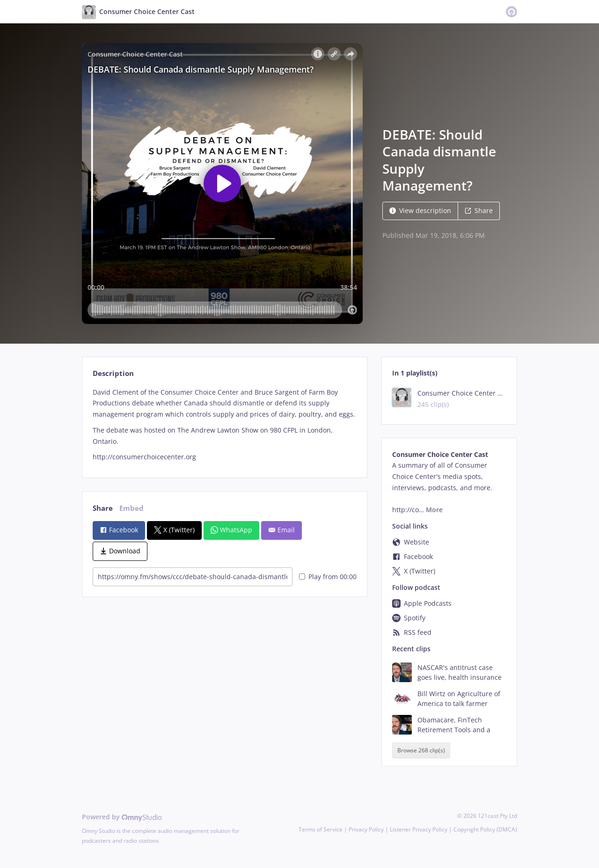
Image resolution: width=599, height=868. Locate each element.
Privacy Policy (366, 829)
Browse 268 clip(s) (421, 750)
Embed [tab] (131, 508)
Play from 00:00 (328, 577)
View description (420, 210)
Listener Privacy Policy (419, 829)
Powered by (122, 817)
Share (479, 210)
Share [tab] (103, 508)
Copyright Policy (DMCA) (485, 829)
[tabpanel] (224, 425)
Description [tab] (113, 373)
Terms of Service (321, 829)
